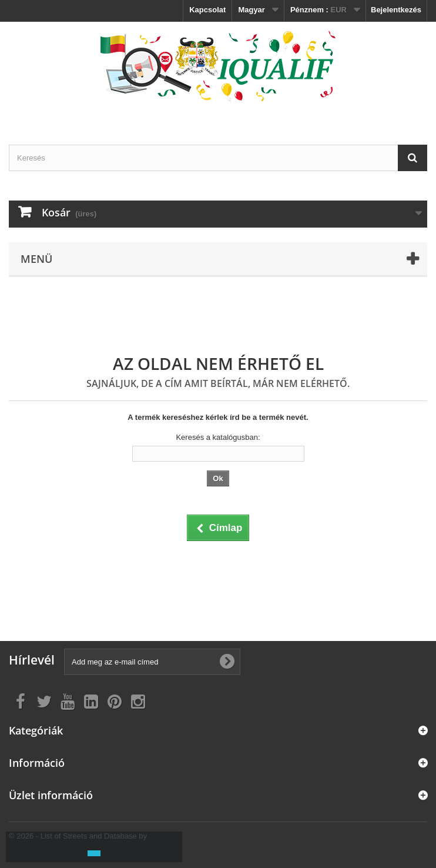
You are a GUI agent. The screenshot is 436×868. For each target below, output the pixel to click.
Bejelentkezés (396, 10)
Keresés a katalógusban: (218, 437)
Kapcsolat (207, 10)
